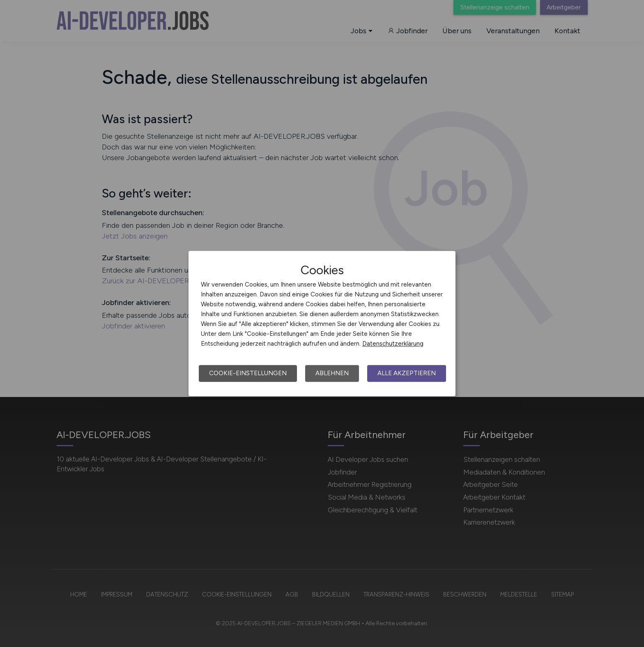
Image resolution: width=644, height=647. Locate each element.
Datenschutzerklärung (393, 344)
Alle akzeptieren (407, 373)
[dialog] (322, 323)
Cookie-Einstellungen (248, 373)
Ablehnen (332, 373)
